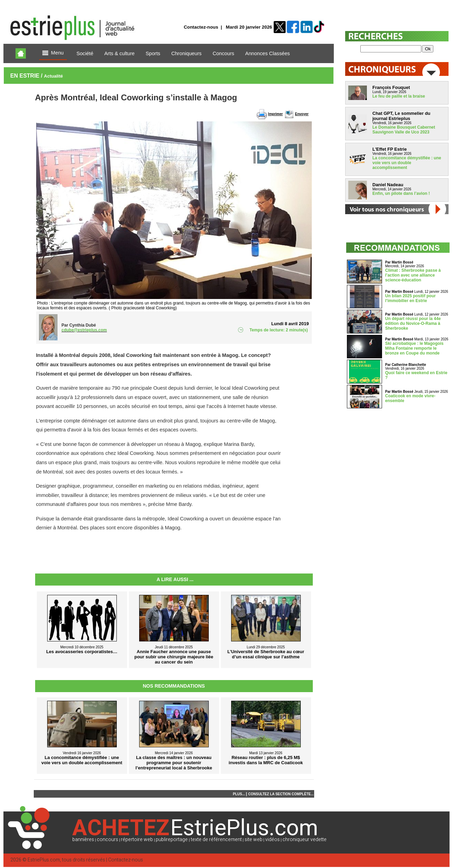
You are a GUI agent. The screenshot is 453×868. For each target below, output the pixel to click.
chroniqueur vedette (305, 840)
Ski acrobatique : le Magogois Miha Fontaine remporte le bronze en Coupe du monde (414, 348)
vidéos (272, 840)
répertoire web (137, 840)
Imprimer (275, 114)
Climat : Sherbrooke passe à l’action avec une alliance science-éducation (413, 275)
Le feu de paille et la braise (399, 96)
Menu (53, 53)
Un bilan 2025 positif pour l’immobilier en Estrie (410, 298)
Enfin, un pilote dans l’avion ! (401, 193)
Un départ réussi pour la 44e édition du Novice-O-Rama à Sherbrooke (413, 323)
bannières (83, 840)
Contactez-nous (201, 27)
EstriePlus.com (44, 860)
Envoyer (302, 114)
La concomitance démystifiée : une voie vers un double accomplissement (407, 163)
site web (254, 840)
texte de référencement (216, 840)
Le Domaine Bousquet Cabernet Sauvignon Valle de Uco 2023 (404, 130)
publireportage (172, 840)
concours (107, 840)
